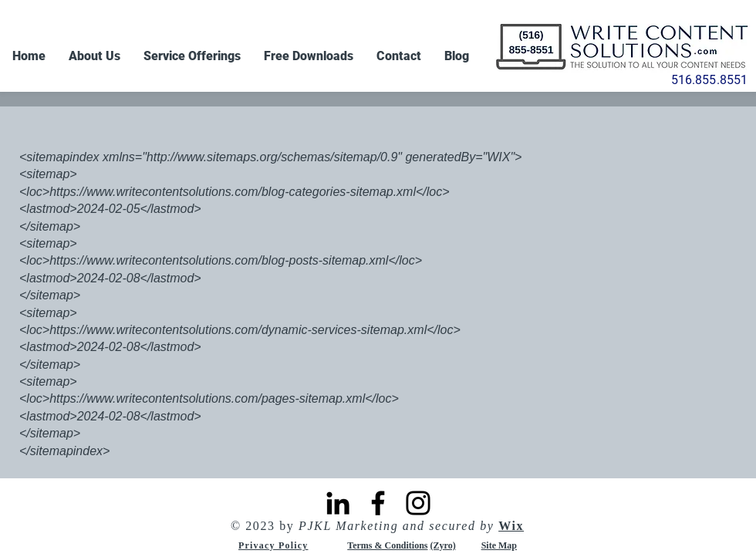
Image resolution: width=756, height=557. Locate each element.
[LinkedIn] (338, 503)
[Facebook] (378, 503)
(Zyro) (443, 545)
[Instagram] (418, 503)
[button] (192, 56)
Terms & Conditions (387, 545)
